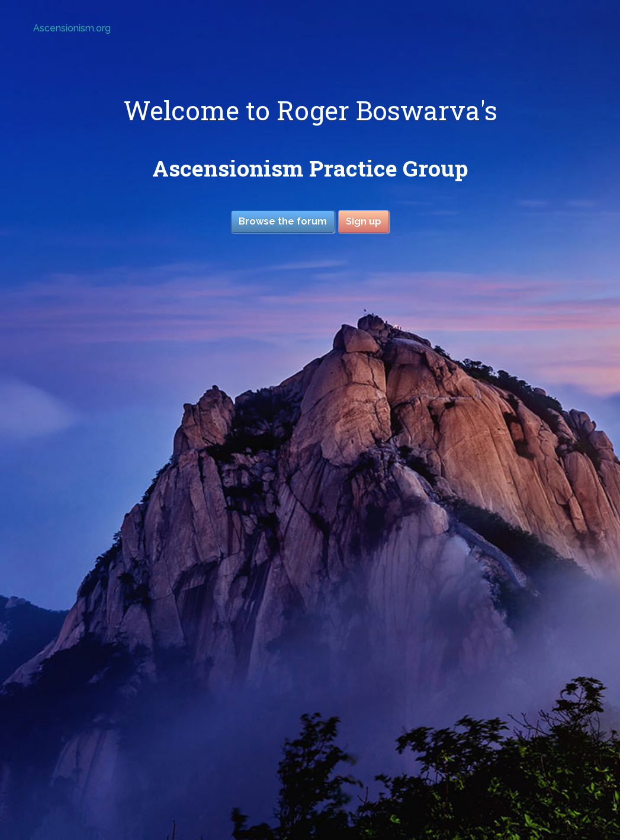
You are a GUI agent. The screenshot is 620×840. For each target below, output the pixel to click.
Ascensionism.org (72, 28)
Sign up (364, 221)
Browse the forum (283, 221)
